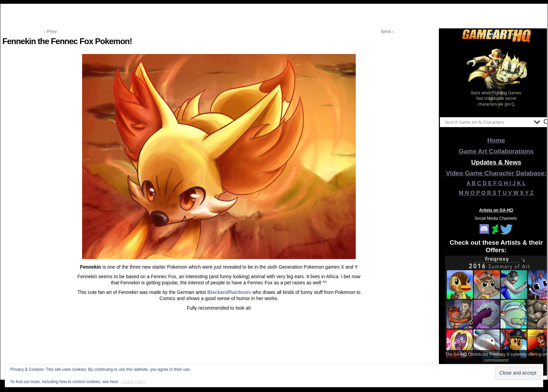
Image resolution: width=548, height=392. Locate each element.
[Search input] (488, 122)
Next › (387, 31)
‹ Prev (50, 31)
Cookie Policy (133, 382)
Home (496, 140)
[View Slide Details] (496, 78)
